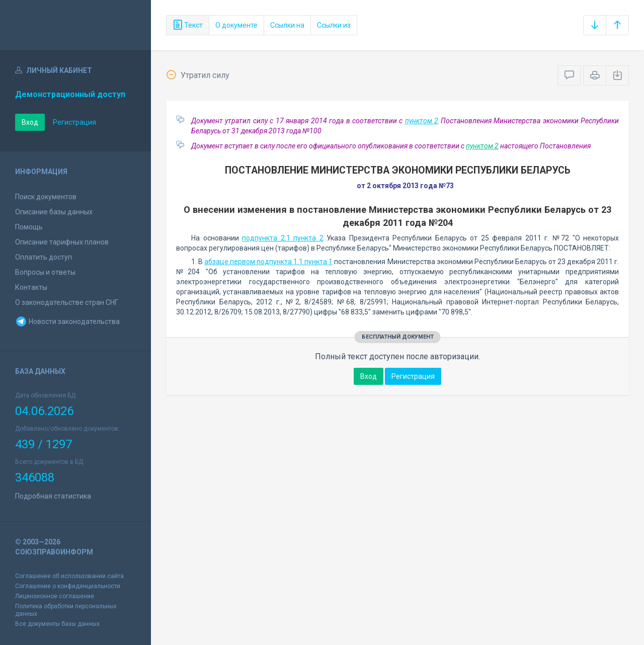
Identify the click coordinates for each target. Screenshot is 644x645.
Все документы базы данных (57, 624)
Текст (188, 25)
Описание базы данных (54, 212)
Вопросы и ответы (45, 272)
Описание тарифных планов (62, 242)
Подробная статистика (53, 496)
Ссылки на (287, 25)
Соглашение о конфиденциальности (68, 586)
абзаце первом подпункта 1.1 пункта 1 (268, 262)
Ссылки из (334, 25)
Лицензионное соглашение (55, 596)
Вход (30, 122)
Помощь (29, 227)
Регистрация (74, 122)
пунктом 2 (422, 121)
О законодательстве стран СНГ (67, 302)
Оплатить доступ (44, 257)
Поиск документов (46, 197)
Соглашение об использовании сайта (69, 576)
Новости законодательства (67, 321)
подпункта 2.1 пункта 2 (283, 238)
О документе (236, 25)
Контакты (31, 287)
